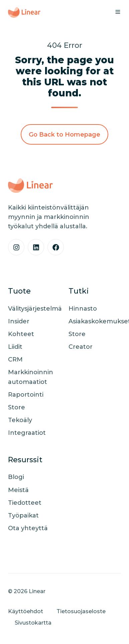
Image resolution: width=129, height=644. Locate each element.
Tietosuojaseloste (81, 611)
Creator (81, 347)
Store (17, 407)
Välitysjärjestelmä (35, 309)
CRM (15, 359)
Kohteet (21, 334)
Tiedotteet (25, 503)
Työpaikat (23, 515)
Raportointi (26, 395)
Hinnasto (83, 309)
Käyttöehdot (26, 611)
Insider (19, 321)
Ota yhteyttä (28, 528)
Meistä (18, 490)
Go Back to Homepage (64, 135)
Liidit (15, 347)
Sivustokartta (33, 623)
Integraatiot (27, 433)
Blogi (16, 477)
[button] (118, 12)
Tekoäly (20, 420)
